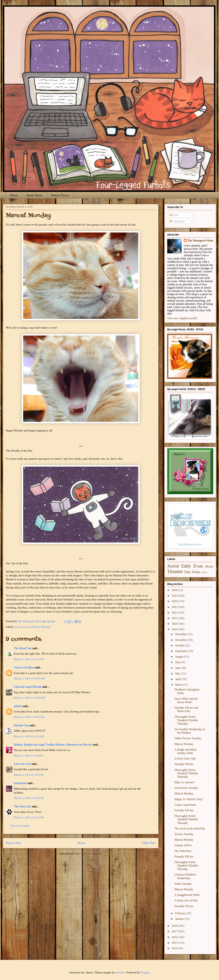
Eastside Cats (21, 725)
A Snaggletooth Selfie (187, 895)
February (181, 913)
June (178, 668)
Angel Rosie (34, 195)
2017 (175, 931)
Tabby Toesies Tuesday (188, 738)
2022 (175, 613)
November (182, 640)
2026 (175, 590)
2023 (175, 607)
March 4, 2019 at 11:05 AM (29, 717)
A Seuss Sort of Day (186, 900)
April (179, 679)
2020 (175, 624)
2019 (175, 629)
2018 (175, 926)
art (16, 627)
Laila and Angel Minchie (28, 687)
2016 (175, 937)
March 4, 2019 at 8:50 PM (29, 798)
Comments (177, 221)
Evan (28, 627)
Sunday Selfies (183, 845)
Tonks (196, 572)
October (180, 645)
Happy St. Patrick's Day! (189, 799)
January (180, 919)
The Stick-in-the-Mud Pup (190, 829)
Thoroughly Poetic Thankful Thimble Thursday (186, 720)
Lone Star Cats (22, 764)
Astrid (173, 566)
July (178, 662)
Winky (204, 572)
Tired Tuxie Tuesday (186, 788)
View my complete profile (182, 318)
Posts (174, 215)
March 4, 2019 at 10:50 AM (29, 698)
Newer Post (13, 843)
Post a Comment (20, 826)
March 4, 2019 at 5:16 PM (28, 756)
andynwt (120, 973)
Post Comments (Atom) (89, 854)
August (180, 657)
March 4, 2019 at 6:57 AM (29, 659)
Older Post (149, 843)
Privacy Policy (60, 195)
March (179, 685)
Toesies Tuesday (184, 834)
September (182, 651)
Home (14, 195)
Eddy (186, 566)
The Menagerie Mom (200, 241)
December (181, 634)
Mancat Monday (41, 627)
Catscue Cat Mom (24, 668)
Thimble (175, 572)
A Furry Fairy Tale (185, 759)
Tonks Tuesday (183, 884)
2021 (175, 618)
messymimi (20, 783)
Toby (187, 572)
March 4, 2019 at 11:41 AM (29, 736)
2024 (175, 601)
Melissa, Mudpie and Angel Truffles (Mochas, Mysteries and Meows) (53, 745)
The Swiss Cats (22, 807)
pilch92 (18, 706)
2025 (175, 596)
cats (21, 627)
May (178, 674)
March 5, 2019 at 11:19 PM (29, 818)
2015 (175, 943)
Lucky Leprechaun (185, 805)
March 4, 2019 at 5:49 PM (29, 775)
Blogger (145, 973)
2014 (175, 948)
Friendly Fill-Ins (184, 764)
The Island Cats (23, 648)
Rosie (209, 566)
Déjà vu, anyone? (184, 782)
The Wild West (183, 851)
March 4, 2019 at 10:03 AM (29, 679)
